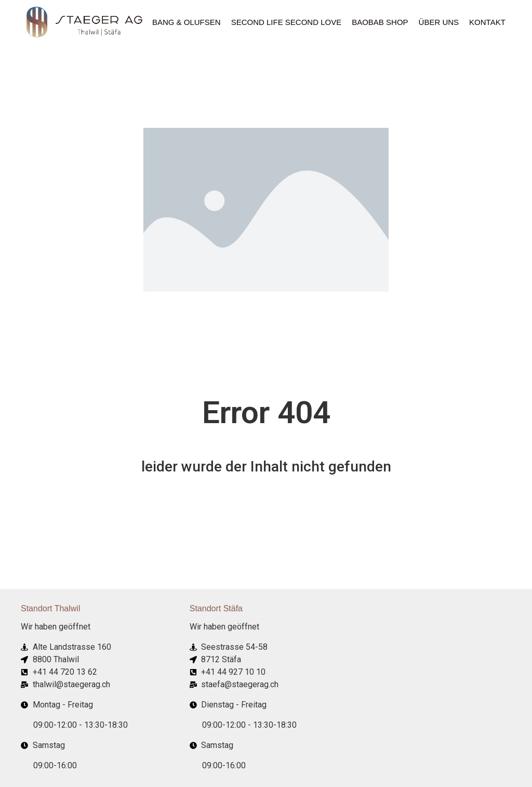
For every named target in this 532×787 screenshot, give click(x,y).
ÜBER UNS (439, 22)
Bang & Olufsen (187, 22)
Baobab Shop (380, 22)
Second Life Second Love (287, 22)
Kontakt (487, 22)
